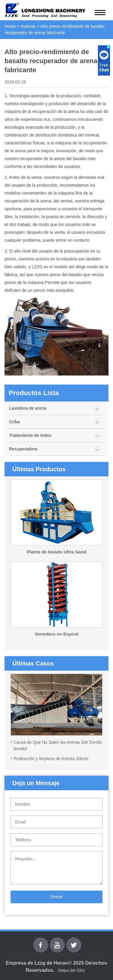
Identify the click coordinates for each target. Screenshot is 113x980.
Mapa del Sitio (72, 970)
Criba (14, 422)
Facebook (41, 941)
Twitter (74, 941)
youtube (57, 941)
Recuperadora (23, 449)
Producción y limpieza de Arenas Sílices (51, 759)
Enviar (57, 897)
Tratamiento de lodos (30, 435)
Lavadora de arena (28, 408)
